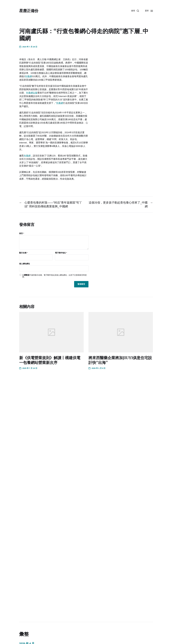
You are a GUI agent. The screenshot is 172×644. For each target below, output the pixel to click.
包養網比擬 (32, 93)
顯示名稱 (23, 253)
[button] (135, 11)
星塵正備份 (29, 11)
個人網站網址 (25, 264)
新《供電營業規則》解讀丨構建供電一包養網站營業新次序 (50, 360)
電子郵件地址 (61, 253)
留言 (22, 233)
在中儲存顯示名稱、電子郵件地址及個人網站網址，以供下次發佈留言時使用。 (54, 276)
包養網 (28, 76)
